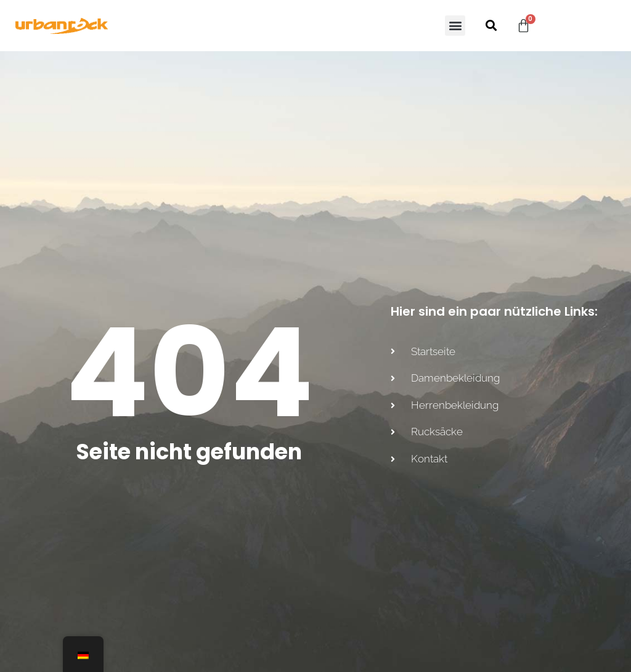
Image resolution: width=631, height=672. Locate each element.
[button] (455, 26)
